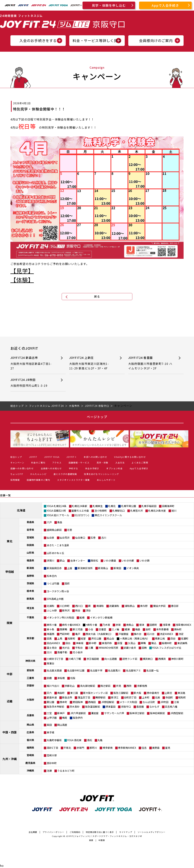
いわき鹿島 (110, 560)
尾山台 (110, 638)
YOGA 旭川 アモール (58, 515)
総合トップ (16, 457)
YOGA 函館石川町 (56, 511)
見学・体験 (102, 462)
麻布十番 (52, 625)
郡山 (62, 560)
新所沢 (66, 610)
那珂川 (93, 748)
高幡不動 (62, 652)
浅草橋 (166, 625)
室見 (168, 748)
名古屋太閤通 (54, 670)
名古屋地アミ (133, 670)
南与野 (144, 606)
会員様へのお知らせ (51, 468)
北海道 (21, 510)
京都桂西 (142, 686)
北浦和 (51, 606)
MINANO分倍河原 (108, 648)
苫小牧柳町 (101, 511)
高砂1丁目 (52, 748)
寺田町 (169, 697)
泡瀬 (49, 771)
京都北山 (70, 686)
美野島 (156, 748)
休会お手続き (92, 468)
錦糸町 (178, 629)
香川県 (30, 740)
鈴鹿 (49, 678)
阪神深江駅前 (137, 713)
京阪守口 (126, 707)
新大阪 (137, 693)
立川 (49, 652)
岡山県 (30, 725)
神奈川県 (30, 661)
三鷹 (91, 648)
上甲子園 (52, 718)
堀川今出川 (53, 686)
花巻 (70, 530)
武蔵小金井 (130, 648)
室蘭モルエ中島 (80, 511)
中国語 (102, 840)
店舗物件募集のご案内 (38, 480)
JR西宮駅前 (177, 713)
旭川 (174, 511)
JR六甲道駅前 (78, 713)
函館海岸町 (168, 506)
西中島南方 (153, 693)
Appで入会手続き (165, 5)
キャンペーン (17, 462)
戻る (97, 296)
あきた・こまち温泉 (58, 545)
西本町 (63, 702)
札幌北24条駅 (80, 506)
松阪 (73, 678)
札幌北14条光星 (157, 511)
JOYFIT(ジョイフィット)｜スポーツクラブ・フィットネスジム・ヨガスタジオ (104, 836)
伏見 (119, 686)
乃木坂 (106, 625)
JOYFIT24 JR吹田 (33, 383)
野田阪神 (78, 702)
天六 (49, 693)
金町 (148, 629)
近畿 (10, 701)
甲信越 (10, 572)
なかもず (154, 707)
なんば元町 (149, 702)
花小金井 (78, 652)
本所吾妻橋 (162, 629)
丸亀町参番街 (54, 740)
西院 (129, 686)
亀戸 (78, 634)
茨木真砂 (75, 707)
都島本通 (52, 697)
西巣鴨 (63, 629)
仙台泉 (51, 538)
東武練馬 (182, 643)
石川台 (151, 634)
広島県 (30, 732)
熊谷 (78, 610)
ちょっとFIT (17, 474)
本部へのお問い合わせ (95, 457)
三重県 (30, 678)
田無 (144, 648)
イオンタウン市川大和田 (60, 617)
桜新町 (72, 638)
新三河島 (78, 629)
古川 (104, 538)
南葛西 (51, 634)
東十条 (51, 629)
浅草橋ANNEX (183, 625)
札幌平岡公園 (129, 506)
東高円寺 (107, 643)
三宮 (49, 713)
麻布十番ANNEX (71, 625)
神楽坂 (80, 643)
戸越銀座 (124, 634)
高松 (90, 740)
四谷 (173, 638)
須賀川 (51, 560)
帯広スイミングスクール (108, 515)
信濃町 (185, 638)
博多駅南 (108, 748)
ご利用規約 (75, 832)
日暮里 (102, 629)
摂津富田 (110, 707)
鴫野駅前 (101, 697)
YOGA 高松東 (74, 740)
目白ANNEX (53, 643)
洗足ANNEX (166, 634)
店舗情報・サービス (79, 462)
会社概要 (33, 832)
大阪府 (30, 700)
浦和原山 (130, 606)
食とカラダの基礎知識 (65, 474)
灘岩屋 (95, 713)
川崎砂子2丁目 (55, 659)
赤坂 (118, 625)
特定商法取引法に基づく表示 (100, 832)
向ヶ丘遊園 (111, 659)
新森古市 (67, 697)
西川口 (79, 606)
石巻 (93, 538)
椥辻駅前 (105, 686)
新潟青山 (103, 568)
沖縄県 (30, 770)
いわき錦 (145, 560)
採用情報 (15, 480)
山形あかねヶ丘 (55, 553)
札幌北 (112, 506)
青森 (60, 522)
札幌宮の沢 (137, 511)
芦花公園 (96, 638)
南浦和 (100, 606)
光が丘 (66, 648)
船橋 (82, 617)
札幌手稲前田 (149, 506)
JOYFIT (33, 457)
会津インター (78, 560)
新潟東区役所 (85, 568)
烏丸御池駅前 (88, 686)
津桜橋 (61, 678)
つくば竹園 (53, 583)
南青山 (130, 625)
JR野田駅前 (108, 702)
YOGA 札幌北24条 (57, 506)
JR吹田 (164, 702)
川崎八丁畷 (75, 659)
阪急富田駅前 (93, 707)
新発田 (117, 568)
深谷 (88, 610)
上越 (70, 568)
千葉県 (30, 617)
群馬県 (30, 599)
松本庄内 (52, 576)
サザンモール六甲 (114, 713)
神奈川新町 (177, 659)
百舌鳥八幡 (171, 707)
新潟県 (30, 568)
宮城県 (30, 537)
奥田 (49, 725)
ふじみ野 (52, 610)
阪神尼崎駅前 (157, 713)
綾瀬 (127, 629)
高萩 (67, 583)
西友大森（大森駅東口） (99, 634)
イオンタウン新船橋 (101, 617)
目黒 (49, 638)
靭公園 (51, 702)
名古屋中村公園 (76, 670)
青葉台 (51, 663)
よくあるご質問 (140, 462)
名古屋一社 (152, 670)
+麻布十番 (92, 625)
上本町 (146, 697)
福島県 (30, 560)
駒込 (154, 643)
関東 (10, 623)
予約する (73, 468)
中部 (10, 674)
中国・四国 (10, 732)
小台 (91, 629)
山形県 (30, 553)
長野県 (30, 576)
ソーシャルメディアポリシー (152, 832)
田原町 (153, 625)
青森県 (30, 522)
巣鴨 (143, 643)
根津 (142, 625)
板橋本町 (167, 643)
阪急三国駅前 (121, 693)
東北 (10, 541)
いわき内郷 (128, 560)
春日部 (175, 606)
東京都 (30, 638)
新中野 (93, 643)
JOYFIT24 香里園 (150, 363)
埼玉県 (30, 608)
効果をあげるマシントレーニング (101, 474)
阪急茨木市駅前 (55, 707)
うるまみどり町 (66, 771)
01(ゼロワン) (82, 515)
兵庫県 (30, 715)
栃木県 (30, 591)
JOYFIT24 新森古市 (33, 363)
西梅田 (92, 702)
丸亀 (100, 740)
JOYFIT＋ (72, 457)
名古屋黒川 (114, 670)
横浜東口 (148, 659)
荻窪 (120, 643)
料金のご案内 (38, 462)
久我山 (132, 643)
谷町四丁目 (130, 697)
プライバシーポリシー (53, 832)
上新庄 (168, 693)
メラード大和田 (128, 702)
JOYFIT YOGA (52, 457)
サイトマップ (126, 832)
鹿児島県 (30, 763)
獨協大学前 (159, 606)
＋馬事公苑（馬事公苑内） (135, 638)
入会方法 (120, 462)
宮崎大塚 (52, 755)
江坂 (177, 702)
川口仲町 (65, 606)
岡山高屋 (62, 725)
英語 (91, 840)
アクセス (57, 462)
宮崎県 (30, 755)
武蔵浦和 (114, 606)
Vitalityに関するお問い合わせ (130, 457)
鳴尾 (65, 718)
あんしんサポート (106, 480)
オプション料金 (114, 468)
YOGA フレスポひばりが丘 (167, 648)
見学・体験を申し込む (109, 5)
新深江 (115, 697)
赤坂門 (80, 748)
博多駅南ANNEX (127, 748)
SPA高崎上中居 (55, 599)
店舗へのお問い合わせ (22, 468)
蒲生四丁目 (84, 697)
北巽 (157, 697)
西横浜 (162, 659)
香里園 (140, 707)
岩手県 (30, 530)
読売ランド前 (130, 659)
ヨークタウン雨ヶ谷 (58, 591)
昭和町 (182, 697)
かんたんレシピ (38, 474)
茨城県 (30, 583)
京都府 (30, 685)
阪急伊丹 (78, 718)
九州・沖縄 (10, 759)
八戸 (49, 522)
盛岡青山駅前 (54, 530)
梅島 (138, 629)
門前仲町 (65, 634)
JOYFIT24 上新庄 (91, 363)
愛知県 (30, 670)
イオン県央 (133, 568)
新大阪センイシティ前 (95, 693)
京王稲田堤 (93, 659)
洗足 (181, 634)
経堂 (83, 638)
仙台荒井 (65, 538)
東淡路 (181, 693)
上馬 (60, 638)
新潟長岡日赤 (54, 568)
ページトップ (97, 417)
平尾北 (67, 748)
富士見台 (52, 648)
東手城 (51, 732)
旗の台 (138, 634)
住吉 (144, 748)
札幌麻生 (98, 506)
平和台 (79, 648)
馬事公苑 (160, 638)
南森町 (61, 693)
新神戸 (61, 713)
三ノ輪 (115, 629)
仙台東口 (80, 538)
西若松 (94, 560)
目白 (68, 643)
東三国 (74, 693)
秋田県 (30, 545)
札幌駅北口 (119, 511)
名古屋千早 (96, 670)
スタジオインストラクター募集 (73, 480)
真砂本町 (52, 763)
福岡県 (30, 748)
